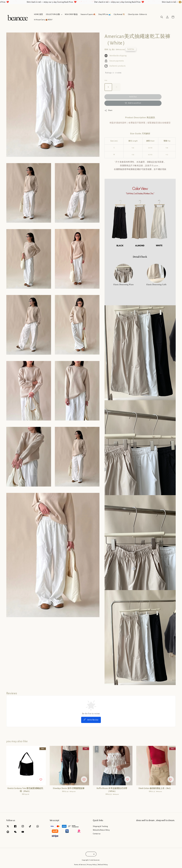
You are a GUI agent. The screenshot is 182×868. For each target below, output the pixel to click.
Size (106, 80)
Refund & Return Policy (101, 830)
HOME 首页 (38, 14)
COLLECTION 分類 (53, 14)
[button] (162, 17)
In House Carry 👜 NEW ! (43, 20)
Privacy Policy (92, 865)
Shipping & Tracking (100, 826)
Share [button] (108, 111)
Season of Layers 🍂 (88, 14)
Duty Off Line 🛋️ (105, 14)
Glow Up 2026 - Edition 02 (137, 14)
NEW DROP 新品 (71, 14)
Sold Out (133, 97)
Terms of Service (80, 865)
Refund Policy (103, 865)
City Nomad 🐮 (119, 14)
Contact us (97, 834)
